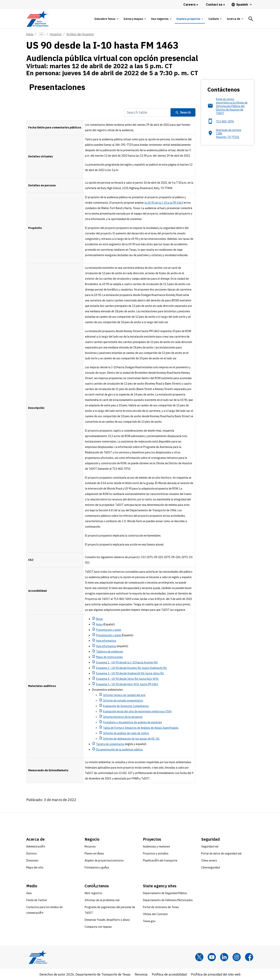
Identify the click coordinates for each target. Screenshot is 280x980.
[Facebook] (249, 957)
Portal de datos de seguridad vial (221, 853)
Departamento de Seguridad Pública (165, 893)
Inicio (30, 34)
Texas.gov (149, 921)
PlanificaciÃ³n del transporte (160, 860)
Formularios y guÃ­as (97, 867)
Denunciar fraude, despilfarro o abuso (107, 920)
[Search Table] (147, 112)
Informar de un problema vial (102, 900)
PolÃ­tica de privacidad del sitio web (216, 974)
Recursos (90, 846)
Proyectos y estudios (156, 853)
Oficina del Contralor (155, 914)
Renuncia (141, 974)
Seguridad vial (210, 846)
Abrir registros (93, 893)
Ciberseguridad (211, 867)
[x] (199, 957)
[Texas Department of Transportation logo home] (37, 19)
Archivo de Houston (80, 34)
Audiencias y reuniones (157, 846)
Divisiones (32, 860)
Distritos (31, 853)
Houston (56, 34)
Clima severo (209, 860)
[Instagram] (237, 957)
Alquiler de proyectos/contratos (104, 860)
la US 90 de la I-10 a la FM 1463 (164, 203)
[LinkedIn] (224, 957)
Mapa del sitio (35, 867)
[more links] (42, 34)
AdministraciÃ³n (36, 846)
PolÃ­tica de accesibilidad (169, 974)
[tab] (106, 19)
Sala (29, 893)
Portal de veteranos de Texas (161, 907)
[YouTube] (212, 957)
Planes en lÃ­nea (94, 853)
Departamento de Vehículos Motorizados (168, 900)
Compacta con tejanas (98, 927)
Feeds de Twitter (37, 900)
